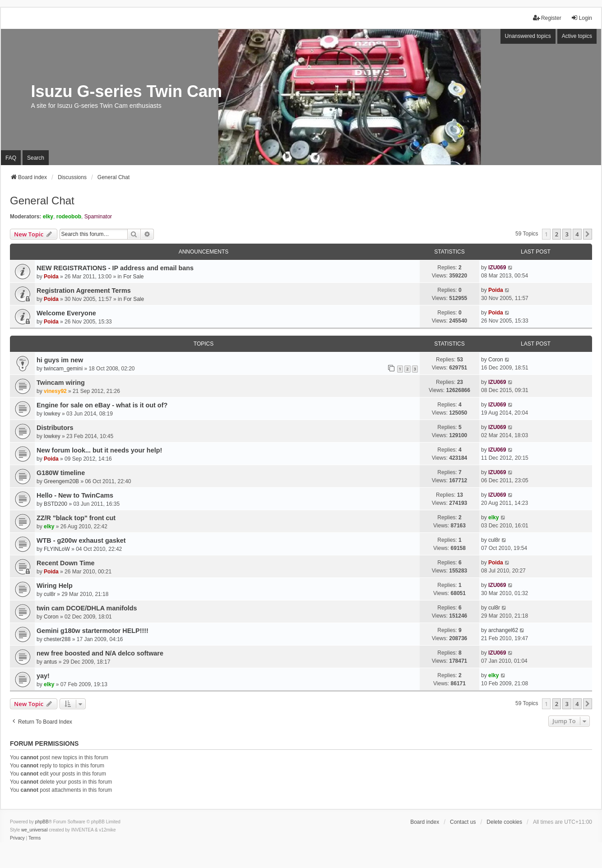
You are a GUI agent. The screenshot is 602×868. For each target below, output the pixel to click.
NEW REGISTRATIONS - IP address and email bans (115, 268)
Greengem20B (61, 481)
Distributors (55, 428)
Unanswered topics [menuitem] (528, 36)
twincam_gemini (63, 369)
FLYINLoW (57, 549)
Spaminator (98, 217)
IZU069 (497, 268)
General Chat (42, 201)
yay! (43, 676)
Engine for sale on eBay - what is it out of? (102, 405)
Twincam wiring (61, 383)
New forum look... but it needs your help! (99, 450)
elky (48, 217)
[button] (588, 234)
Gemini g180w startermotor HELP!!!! (93, 631)
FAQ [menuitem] (11, 158)
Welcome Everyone (66, 313)
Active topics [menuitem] (577, 36)
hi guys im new (60, 360)
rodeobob (69, 217)
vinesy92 (55, 391)
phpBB (42, 822)
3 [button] (567, 234)
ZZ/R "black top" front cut (76, 518)
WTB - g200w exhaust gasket (81, 540)
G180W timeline (61, 473)
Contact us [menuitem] (463, 822)
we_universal (34, 830)
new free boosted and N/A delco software (100, 653)
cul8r (494, 540)
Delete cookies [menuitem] (504, 822)
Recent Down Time (65, 563)
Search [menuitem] (36, 158)
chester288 (57, 639)
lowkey (52, 414)
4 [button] (577, 234)
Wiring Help (55, 586)
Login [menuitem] (581, 18)
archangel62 (503, 630)
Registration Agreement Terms (84, 291)
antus (50, 662)
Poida (51, 277)
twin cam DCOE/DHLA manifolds (87, 608)
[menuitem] (17, 838)
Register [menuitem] (547, 18)
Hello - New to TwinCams (75, 495)
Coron (496, 360)
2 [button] (557, 234)
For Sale (133, 277)
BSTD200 (56, 504)
